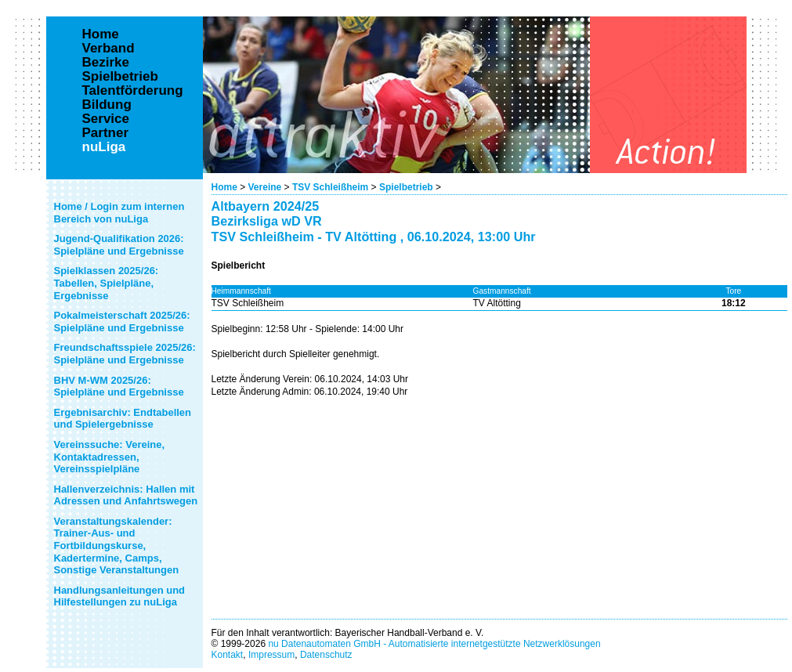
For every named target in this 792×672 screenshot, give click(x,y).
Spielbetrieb (406, 187)
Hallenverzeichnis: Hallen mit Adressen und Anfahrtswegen (126, 495)
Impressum (271, 655)
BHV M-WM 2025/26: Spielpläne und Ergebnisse (119, 387)
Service (106, 119)
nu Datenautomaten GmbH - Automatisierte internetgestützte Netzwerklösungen (434, 644)
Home (224, 187)
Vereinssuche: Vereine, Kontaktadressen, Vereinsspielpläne (110, 457)
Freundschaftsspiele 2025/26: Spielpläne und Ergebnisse (125, 354)
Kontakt (228, 655)
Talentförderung (133, 91)
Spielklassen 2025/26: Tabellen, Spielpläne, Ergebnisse (107, 283)
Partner (106, 133)
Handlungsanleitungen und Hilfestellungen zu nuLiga (120, 596)
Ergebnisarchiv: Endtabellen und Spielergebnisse (123, 419)
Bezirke (106, 63)
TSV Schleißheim (330, 187)
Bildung (107, 105)
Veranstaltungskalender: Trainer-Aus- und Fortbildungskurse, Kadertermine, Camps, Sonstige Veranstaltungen (117, 546)
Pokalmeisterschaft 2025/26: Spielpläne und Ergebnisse (122, 322)
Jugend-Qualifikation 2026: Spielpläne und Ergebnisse (119, 245)
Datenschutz (326, 655)
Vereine (265, 187)
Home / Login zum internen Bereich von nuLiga (119, 213)
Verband (108, 49)
